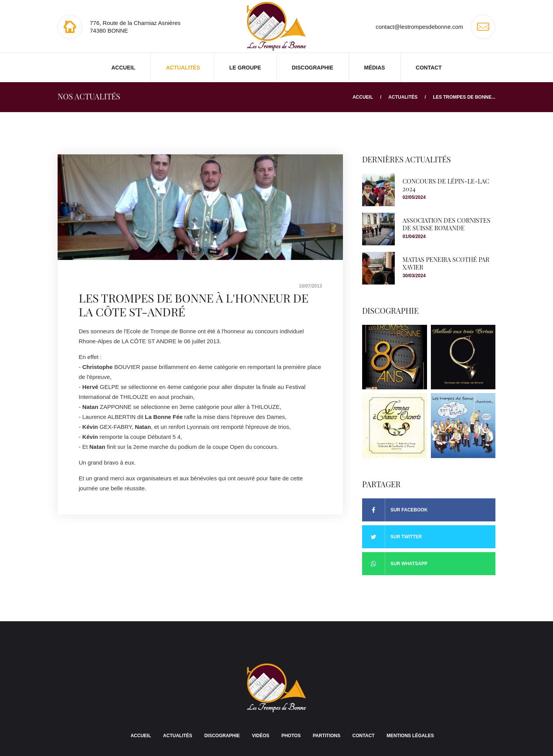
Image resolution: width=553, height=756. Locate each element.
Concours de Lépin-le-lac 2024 (446, 185)
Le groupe (245, 68)
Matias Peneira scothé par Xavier (446, 263)
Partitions (326, 736)
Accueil (123, 68)
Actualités (183, 68)
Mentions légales (410, 736)
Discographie (313, 68)
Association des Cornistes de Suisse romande (446, 224)
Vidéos (261, 736)
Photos (291, 736)
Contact (429, 68)
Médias (374, 68)
